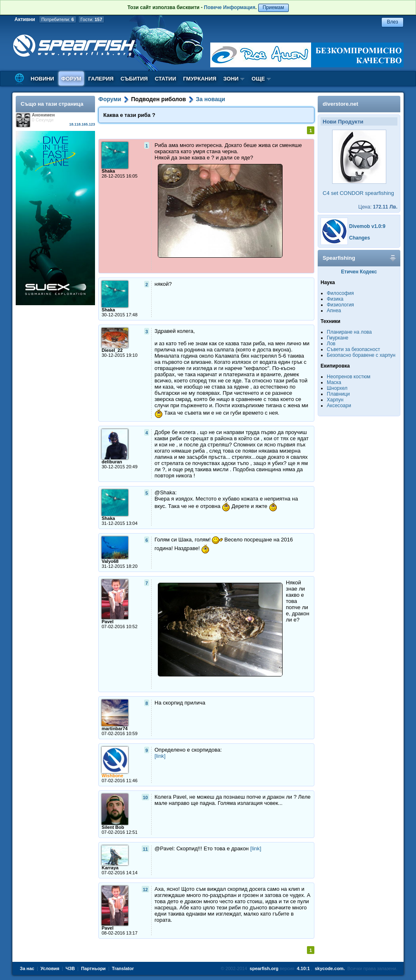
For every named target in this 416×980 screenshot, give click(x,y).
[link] (160, 756)
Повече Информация (230, 7)
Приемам (273, 7)
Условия (50, 968)
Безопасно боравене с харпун (361, 355)
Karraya (110, 868)
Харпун (335, 400)
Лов (331, 344)
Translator (123, 968)
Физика (335, 299)
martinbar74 (115, 728)
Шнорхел (337, 388)
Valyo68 (110, 561)
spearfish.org (264, 968)
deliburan (112, 462)
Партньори (93, 968)
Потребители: (58, 19)
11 (145, 849)
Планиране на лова (349, 332)
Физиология (340, 305)
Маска (334, 382)
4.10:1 (303, 968)
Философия (340, 293)
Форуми (110, 99)
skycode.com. (330, 968)
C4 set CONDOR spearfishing (358, 193)
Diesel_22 (112, 350)
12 (145, 890)
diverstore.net (340, 104)
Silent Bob (113, 827)
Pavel (108, 622)
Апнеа (334, 311)
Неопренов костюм (349, 377)
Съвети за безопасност (353, 349)
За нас (27, 968)
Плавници (338, 394)
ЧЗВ (70, 968)
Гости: (92, 19)
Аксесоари (339, 406)
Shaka (108, 171)
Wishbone (112, 776)
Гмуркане (338, 338)
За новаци (210, 99)
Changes (360, 238)
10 (145, 797)
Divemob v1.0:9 (367, 226)
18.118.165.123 (82, 124)
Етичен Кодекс (359, 272)
